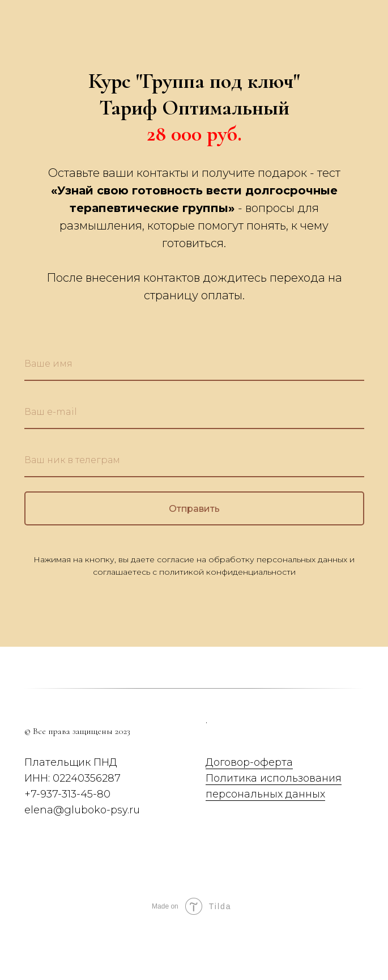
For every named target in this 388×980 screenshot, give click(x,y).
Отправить (267, 508)
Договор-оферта (249, 762)
